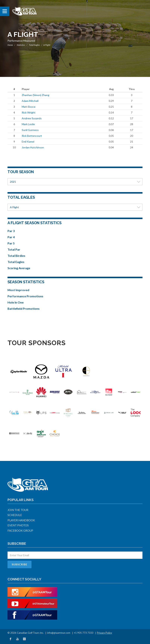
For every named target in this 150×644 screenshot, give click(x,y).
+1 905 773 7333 (84, 633)
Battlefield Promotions (24, 308)
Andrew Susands (32, 118)
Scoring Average (19, 268)
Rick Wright (29, 112)
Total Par (14, 249)
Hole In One (16, 302)
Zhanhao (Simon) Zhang (36, 95)
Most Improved (18, 290)
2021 (75, 182)
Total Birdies (16, 256)
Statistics (21, 45)
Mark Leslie (28, 124)
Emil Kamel (28, 142)
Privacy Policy (105, 633)
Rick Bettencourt (32, 136)
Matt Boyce (29, 107)
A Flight (75, 207)
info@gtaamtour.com (59, 633)
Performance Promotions (25, 296)
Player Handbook (21, 520)
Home (10, 45)
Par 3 (11, 231)
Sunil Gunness (30, 130)
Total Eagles (34, 45)
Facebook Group (20, 531)
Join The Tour (18, 510)
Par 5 (11, 243)
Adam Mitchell (30, 101)
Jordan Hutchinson (33, 147)
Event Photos (18, 525)
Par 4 (11, 237)
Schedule (15, 515)
